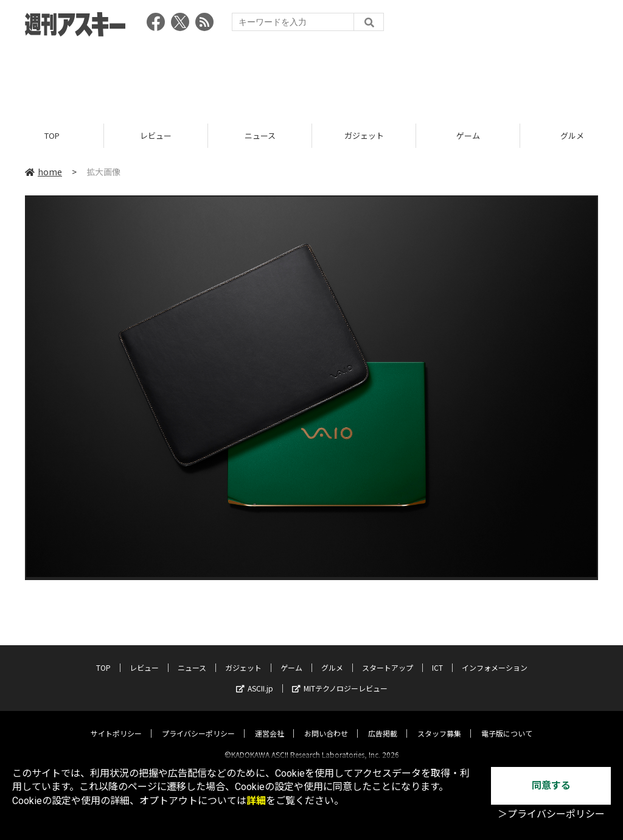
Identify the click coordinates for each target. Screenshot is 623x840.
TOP (52, 135)
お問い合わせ (326, 723)
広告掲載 (383, 723)
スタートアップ (388, 657)
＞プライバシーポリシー (551, 814)
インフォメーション (495, 657)
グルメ (332, 657)
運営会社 (270, 723)
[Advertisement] (311, 76)
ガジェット (364, 135)
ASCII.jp (255, 678)
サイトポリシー (116, 723)
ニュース (260, 135)
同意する (551, 786)
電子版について (507, 723)
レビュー (156, 135)
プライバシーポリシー (198, 723)
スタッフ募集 (439, 723)
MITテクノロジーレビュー (340, 678)
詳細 (256, 801)
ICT (437, 657)
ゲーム (468, 135)
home (44, 172)
